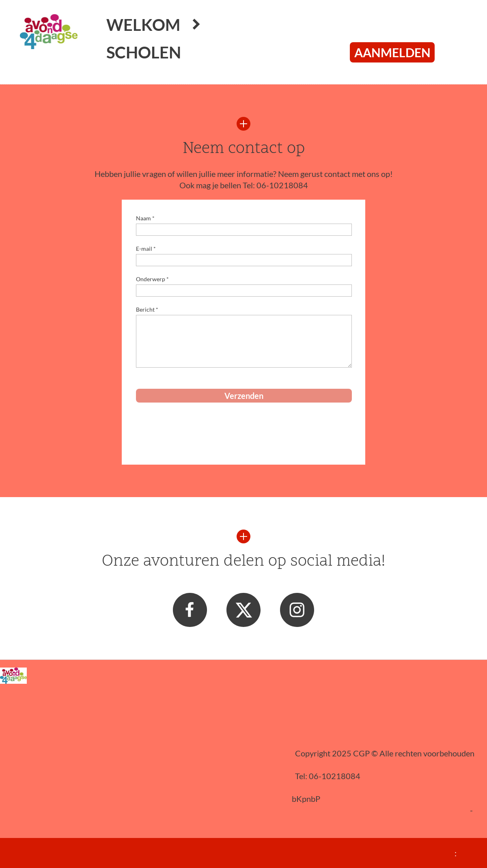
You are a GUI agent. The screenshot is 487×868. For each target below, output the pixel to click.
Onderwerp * (152, 279)
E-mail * (146, 249)
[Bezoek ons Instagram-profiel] (297, 610)
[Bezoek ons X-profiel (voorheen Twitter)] (243, 610)
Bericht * (147, 309)
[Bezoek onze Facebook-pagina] (190, 610)
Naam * (145, 218)
